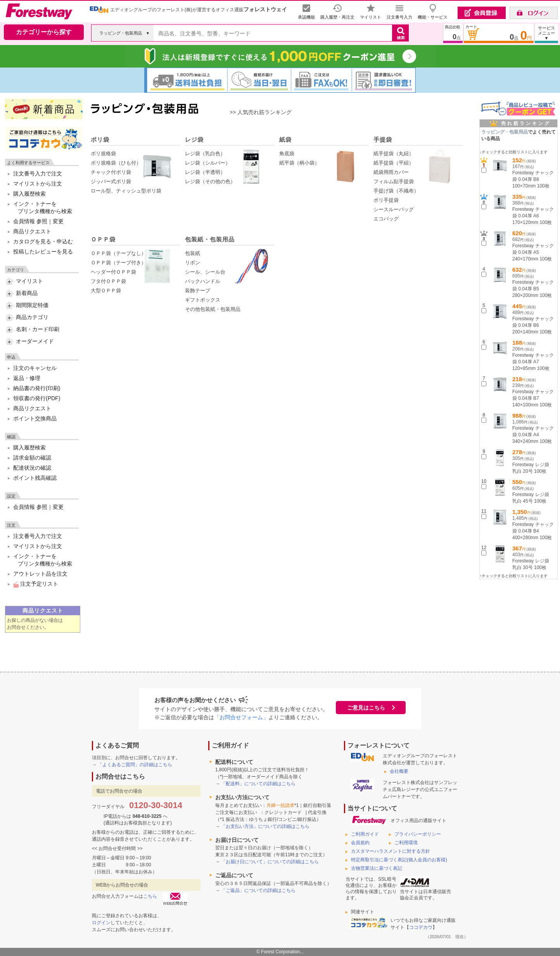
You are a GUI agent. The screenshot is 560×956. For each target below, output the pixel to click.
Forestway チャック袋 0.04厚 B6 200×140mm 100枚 (533, 325)
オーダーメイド (35, 341)
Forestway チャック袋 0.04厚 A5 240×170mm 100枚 (533, 252)
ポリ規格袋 (103, 154)
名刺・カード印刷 (38, 329)
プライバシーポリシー (418, 834)
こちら (150, 896)
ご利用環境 (406, 843)
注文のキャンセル (35, 368)
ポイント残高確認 (35, 478)
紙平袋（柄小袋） (299, 163)
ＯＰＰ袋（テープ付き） (118, 263)
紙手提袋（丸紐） (394, 154)
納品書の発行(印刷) (37, 388)
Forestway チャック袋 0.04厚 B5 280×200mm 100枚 (533, 289)
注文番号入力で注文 (38, 174)
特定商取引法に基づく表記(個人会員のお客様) (399, 860)
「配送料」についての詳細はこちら (258, 784)
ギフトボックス (203, 300)
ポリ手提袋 (386, 200)
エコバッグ (386, 219)
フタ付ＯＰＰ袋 (108, 281)
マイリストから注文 (38, 184)
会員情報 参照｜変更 (38, 221)
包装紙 (193, 253)
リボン (193, 263)
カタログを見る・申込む (43, 241)
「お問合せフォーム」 (241, 717)
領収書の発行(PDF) (37, 398)
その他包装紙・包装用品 (213, 309)
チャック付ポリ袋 (111, 172)
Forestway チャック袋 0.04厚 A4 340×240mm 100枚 (533, 435)
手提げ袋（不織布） (396, 191)
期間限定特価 (32, 305)
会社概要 (399, 771)
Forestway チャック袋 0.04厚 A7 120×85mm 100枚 (533, 362)
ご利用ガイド (365, 834)
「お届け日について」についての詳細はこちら (270, 862)
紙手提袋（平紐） (394, 163)
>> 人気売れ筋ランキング (261, 112)
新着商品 (27, 293)
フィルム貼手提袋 (394, 181)
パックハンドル (203, 281)
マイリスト (29, 281)
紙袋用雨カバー (391, 172)
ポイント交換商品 (35, 418)
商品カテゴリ (32, 317)
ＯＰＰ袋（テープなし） (118, 253)
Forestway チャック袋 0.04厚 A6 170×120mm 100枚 (533, 216)
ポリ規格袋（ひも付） (116, 163)
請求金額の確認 (32, 458)
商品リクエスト (32, 231)
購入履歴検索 (29, 194)
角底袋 (287, 154)
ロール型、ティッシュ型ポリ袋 (126, 191)
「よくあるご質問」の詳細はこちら (135, 765)
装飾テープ (198, 291)
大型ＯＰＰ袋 (106, 291)
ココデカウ (421, 927)
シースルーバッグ (394, 209)
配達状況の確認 (32, 468)
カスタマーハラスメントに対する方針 (391, 851)
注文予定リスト (36, 584)
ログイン (101, 923)
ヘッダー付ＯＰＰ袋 (113, 272)
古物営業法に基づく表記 (377, 868)
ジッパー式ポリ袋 (111, 181)
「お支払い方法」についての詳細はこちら (265, 826)
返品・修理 (27, 378)
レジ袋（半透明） (205, 172)
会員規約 (360, 843)
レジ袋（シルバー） (208, 163)
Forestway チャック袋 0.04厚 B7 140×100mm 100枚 (533, 398)
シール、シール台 (205, 272)
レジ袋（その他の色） (210, 181)
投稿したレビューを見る (43, 252)
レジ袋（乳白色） (205, 154)
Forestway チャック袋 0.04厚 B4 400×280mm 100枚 (533, 531)
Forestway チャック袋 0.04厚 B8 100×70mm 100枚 (533, 179)
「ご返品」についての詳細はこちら (258, 890)
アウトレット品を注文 (40, 574)
